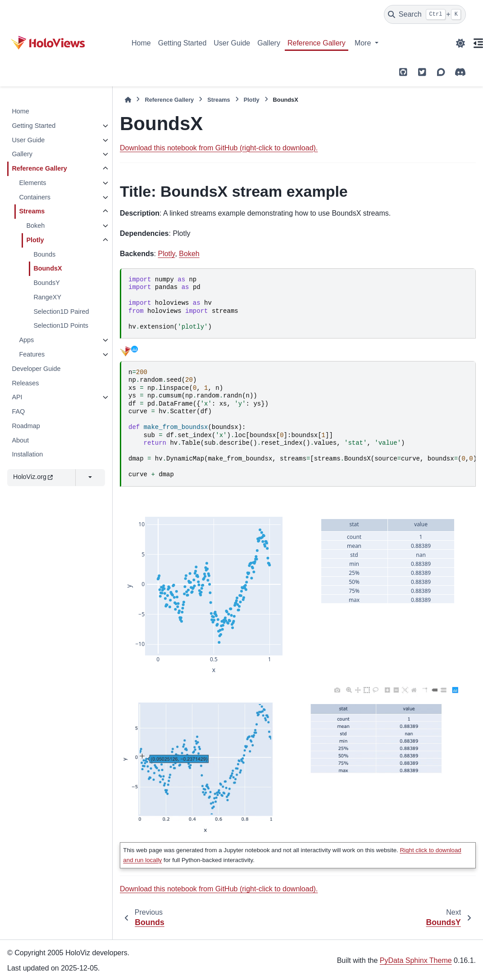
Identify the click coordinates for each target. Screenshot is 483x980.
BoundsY (46, 283)
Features (32, 354)
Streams (32, 211)
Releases (25, 383)
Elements (32, 183)
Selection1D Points (61, 325)
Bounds (44, 254)
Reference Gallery (317, 43)
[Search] (425, 14)
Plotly (35, 240)
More (364, 43)
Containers (35, 197)
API (17, 397)
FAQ (18, 411)
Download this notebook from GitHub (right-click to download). (219, 148)
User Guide (232, 43)
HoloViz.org (33, 477)
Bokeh (35, 226)
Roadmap (26, 426)
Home (141, 43)
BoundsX (48, 268)
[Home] (128, 100)
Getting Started (182, 43)
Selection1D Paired (61, 312)
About (20, 440)
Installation (27, 454)
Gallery (269, 43)
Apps (26, 340)
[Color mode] (460, 43)
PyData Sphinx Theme (416, 960)
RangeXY (47, 297)
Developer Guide (36, 369)
